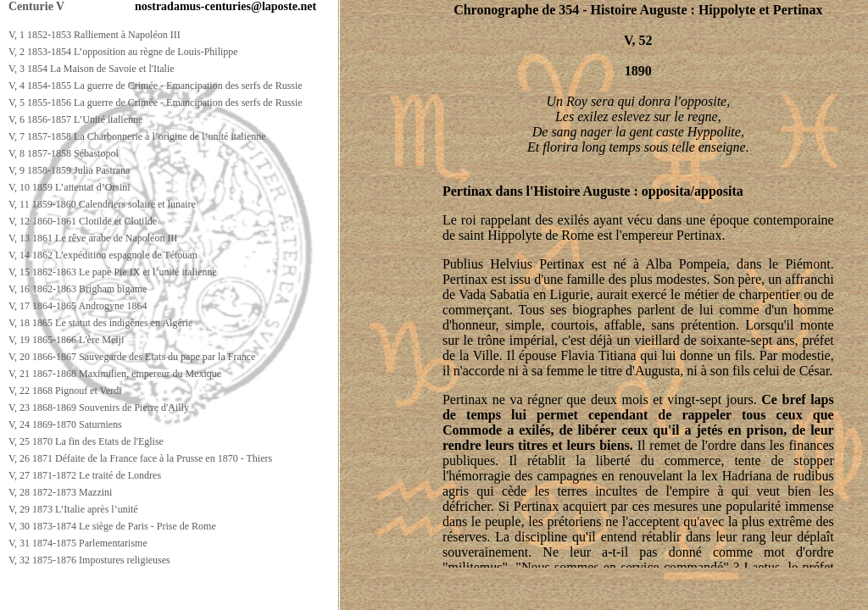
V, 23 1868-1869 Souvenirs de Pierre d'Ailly (99, 408)
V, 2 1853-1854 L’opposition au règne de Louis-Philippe (123, 52)
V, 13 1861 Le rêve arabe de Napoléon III (93, 238)
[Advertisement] (311, 594)
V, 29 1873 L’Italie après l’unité (73, 509)
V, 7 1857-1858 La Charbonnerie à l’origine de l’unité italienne (137, 136)
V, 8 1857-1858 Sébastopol (64, 153)
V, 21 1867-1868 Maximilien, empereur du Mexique (115, 374)
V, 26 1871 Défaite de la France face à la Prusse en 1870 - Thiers (140, 458)
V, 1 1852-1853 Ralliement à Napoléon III (95, 35)
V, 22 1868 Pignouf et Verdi (65, 391)
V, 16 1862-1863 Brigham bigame (78, 289)
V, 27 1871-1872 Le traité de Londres (85, 475)
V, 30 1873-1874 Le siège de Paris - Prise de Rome (112, 526)
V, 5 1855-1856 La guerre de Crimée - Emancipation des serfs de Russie (156, 103)
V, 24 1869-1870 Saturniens (65, 424)
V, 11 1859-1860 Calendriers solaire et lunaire (102, 204)
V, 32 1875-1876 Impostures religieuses (89, 560)
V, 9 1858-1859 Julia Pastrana (69, 170)
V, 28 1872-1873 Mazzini (60, 492)
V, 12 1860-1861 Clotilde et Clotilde (83, 221)
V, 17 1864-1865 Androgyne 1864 (78, 306)
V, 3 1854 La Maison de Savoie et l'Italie (92, 69)
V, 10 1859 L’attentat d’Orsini (70, 187)
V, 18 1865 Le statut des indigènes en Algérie (100, 323)
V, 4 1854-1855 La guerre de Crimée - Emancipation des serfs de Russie (156, 86)
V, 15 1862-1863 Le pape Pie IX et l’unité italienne (113, 272)
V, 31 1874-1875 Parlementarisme (78, 543)
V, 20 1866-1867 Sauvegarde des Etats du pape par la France (132, 357)
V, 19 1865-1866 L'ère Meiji (66, 340)
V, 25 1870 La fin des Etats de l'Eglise (86, 441)
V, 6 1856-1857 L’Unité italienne (75, 119)
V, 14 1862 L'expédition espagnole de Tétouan (103, 255)
